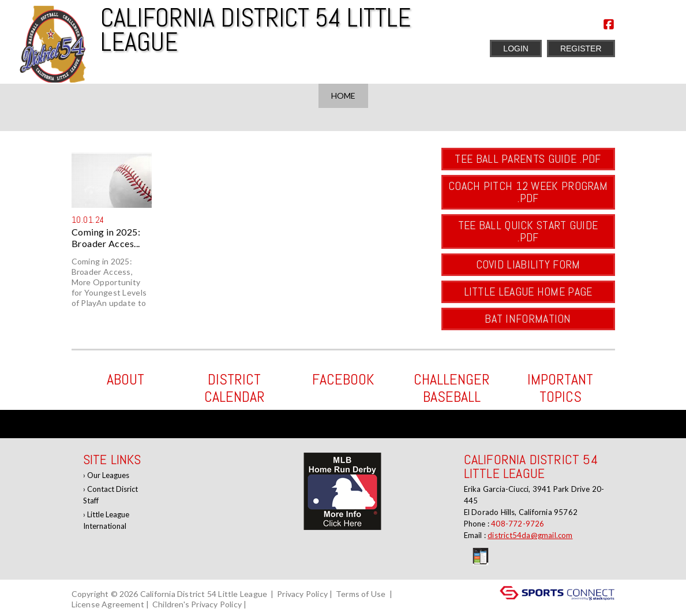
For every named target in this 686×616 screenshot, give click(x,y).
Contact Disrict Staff (110, 495)
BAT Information (528, 319)
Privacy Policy (302, 594)
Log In (265, 604)
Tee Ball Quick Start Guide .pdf (528, 231)
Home (343, 96)
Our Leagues (108, 475)
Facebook (343, 380)
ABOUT (125, 380)
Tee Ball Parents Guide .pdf (528, 159)
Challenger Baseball (452, 388)
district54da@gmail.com (530, 535)
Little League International (106, 520)
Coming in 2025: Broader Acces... (106, 238)
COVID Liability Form (528, 264)
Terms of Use (361, 594)
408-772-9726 (518, 524)
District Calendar (235, 388)
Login (516, 48)
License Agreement (108, 604)
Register (581, 48)
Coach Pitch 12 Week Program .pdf (528, 192)
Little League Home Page (528, 292)
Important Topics (560, 388)
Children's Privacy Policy (197, 604)
